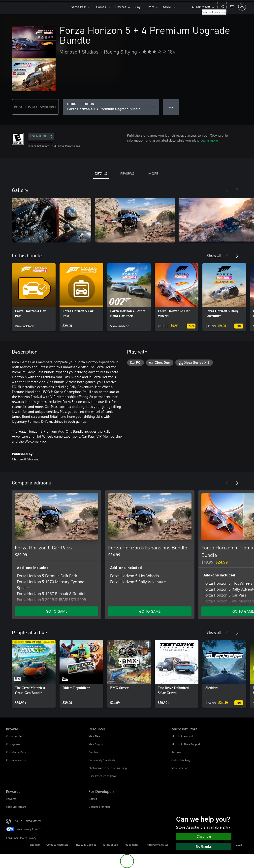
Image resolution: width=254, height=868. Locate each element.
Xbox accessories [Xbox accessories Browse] (16, 760)
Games (101, 7)
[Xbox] (56, 7)
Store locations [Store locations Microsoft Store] (180, 768)
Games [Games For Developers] (93, 799)
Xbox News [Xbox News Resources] (95, 736)
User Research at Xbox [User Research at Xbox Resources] (102, 776)
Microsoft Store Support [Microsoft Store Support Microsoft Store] (186, 744)
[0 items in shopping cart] (232, 6)
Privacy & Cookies (85, 845)
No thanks (204, 846)
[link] (34, 297)
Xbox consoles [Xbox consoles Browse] (14, 736)
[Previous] (227, 190)
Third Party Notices (157, 845)
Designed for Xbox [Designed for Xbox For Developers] (99, 807)
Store (151, 7)
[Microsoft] (23, 7)
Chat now (204, 837)
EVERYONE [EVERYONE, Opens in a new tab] (41, 136)
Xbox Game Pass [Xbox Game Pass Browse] (16, 752)
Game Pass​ (79, 7)
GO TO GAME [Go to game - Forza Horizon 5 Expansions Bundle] (150, 611)
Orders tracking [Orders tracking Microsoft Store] (181, 760)
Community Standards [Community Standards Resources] (102, 760)
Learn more (209, 140)
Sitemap (35, 845)
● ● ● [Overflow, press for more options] (171, 107)
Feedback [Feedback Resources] (94, 752)
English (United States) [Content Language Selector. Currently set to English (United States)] (27, 821)
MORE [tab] (153, 173)
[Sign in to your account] (242, 7)
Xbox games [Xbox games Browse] (13, 744)
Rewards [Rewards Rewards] (11, 799)
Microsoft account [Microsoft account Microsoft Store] (182, 736)
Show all (214, 255)
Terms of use (110, 845)
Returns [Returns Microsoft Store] (176, 752)
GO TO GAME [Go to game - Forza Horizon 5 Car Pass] (57, 611)
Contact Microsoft (57, 845)
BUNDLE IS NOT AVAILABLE (35, 107)
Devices (121, 7)
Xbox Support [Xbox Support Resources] (96, 744)
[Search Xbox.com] (222, 6)
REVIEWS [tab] (127, 173)
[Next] (237, 190)
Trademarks (132, 845)
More (167, 7)
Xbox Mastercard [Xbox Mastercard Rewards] (16, 807)
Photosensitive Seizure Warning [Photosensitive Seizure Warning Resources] (108, 768)
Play (138, 7)
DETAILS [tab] (101, 173)
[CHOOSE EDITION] (111, 107)
